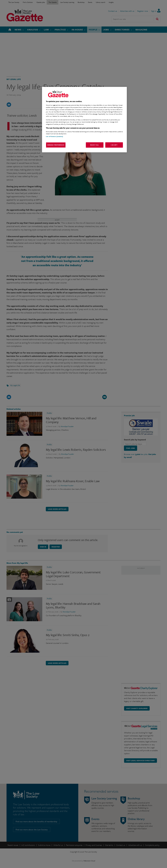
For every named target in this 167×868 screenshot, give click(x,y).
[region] (84, 120)
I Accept (114, 145)
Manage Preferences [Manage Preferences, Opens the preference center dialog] (56, 145)
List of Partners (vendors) (54, 136)
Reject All (95, 145)
